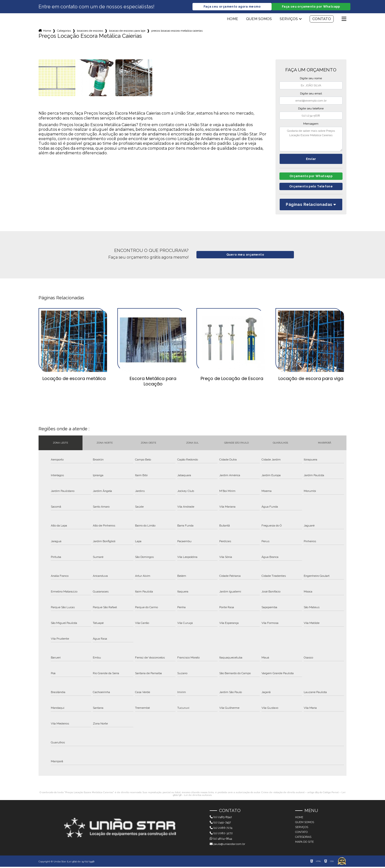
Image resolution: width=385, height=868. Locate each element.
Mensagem (311, 124)
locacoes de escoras (90, 31)
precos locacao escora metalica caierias (177, 31)
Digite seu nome (311, 79)
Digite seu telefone (311, 109)
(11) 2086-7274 (221, 829)
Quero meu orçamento (245, 256)
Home (233, 19)
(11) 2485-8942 (221, 818)
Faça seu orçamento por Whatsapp (311, 7)
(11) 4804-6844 (221, 840)
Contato (322, 19)
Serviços (289, 19)
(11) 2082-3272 (221, 834)
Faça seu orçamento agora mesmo (232, 7)
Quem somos (259, 19)
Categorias (64, 31)
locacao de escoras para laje (127, 31)
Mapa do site (304, 843)
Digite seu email (311, 94)
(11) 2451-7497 (220, 824)
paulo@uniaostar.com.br (227, 845)
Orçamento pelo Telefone (311, 188)
